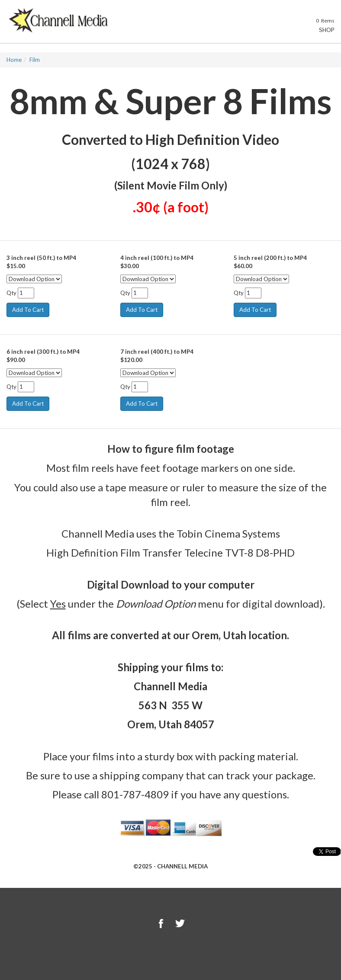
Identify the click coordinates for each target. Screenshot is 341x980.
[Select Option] (34, 279)
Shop (322, 30)
